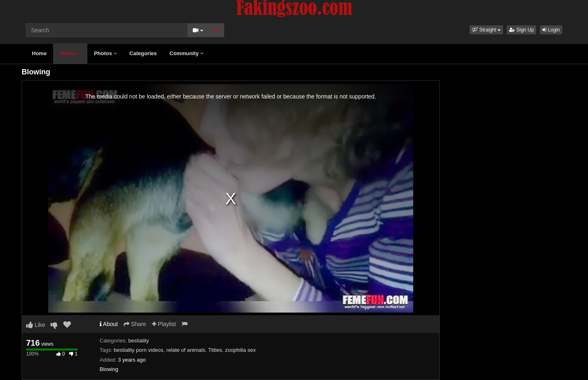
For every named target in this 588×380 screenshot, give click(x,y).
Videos (70, 53)
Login (551, 30)
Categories (143, 53)
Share (135, 324)
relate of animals (186, 350)
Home (39, 53)
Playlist (164, 324)
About (109, 324)
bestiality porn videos (139, 350)
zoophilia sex (240, 350)
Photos (105, 53)
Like (36, 325)
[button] (486, 30)
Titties (215, 350)
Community (186, 53)
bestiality (139, 341)
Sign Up (521, 30)
